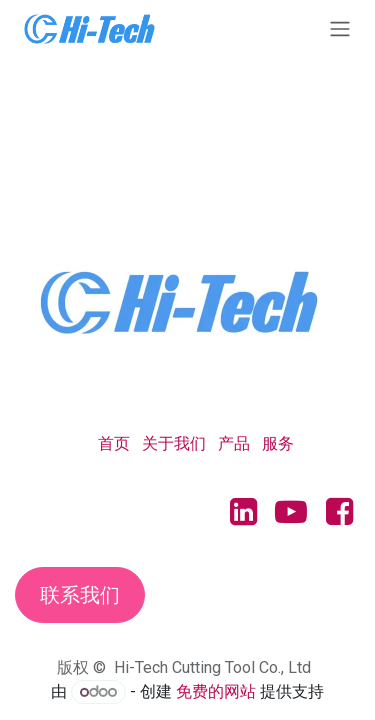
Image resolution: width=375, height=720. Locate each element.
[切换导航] (340, 28)
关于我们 (174, 443)
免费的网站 (216, 691)
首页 (114, 443)
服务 (278, 443)
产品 (234, 443)
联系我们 (80, 595)
